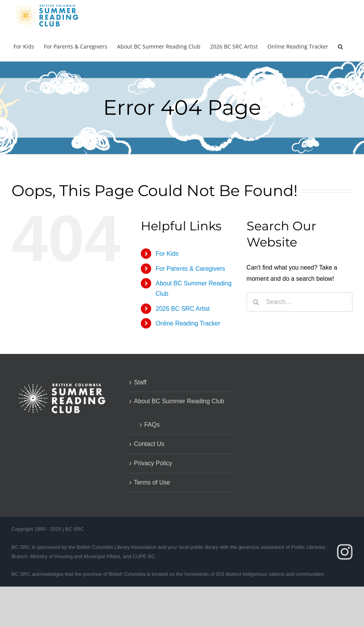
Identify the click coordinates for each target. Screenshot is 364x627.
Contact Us (149, 444)
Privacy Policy (153, 463)
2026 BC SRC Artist (183, 309)
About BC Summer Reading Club (179, 401)
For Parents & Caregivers (190, 269)
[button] (340, 46)
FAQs (152, 425)
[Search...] (300, 302)
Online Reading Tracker (188, 323)
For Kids (167, 254)
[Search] (256, 302)
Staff (140, 382)
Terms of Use (152, 482)
